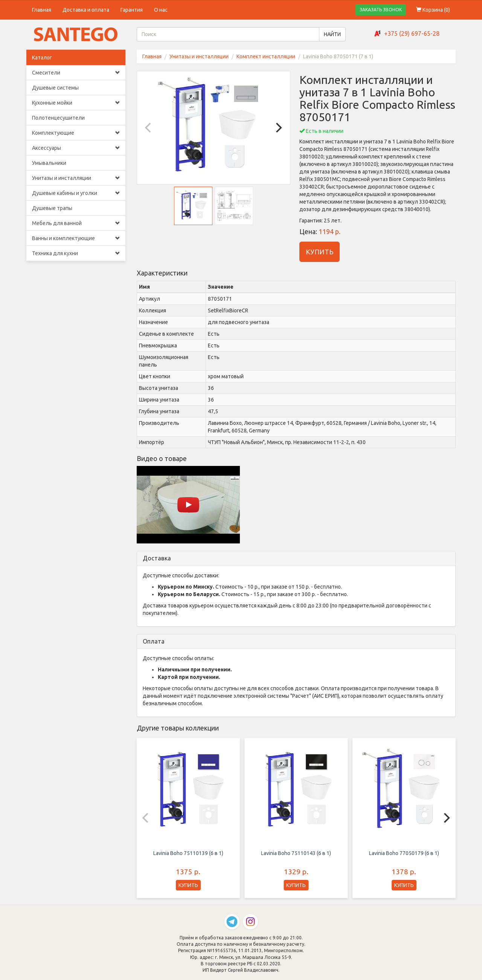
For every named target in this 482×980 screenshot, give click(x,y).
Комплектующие (76, 133)
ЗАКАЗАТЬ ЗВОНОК (381, 10)
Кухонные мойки (76, 103)
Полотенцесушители (58, 118)
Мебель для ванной (76, 223)
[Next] (278, 128)
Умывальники (49, 163)
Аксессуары (76, 148)
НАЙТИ (332, 34)
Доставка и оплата (86, 10)
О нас (161, 10)
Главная (42, 10)
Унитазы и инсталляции (76, 178)
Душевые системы (55, 88)
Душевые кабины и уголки (76, 193)
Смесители (76, 73)
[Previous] (149, 128)
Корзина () (433, 10)
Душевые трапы (52, 208)
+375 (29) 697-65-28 (412, 33)
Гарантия (132, 10)
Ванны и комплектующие (76, 238)
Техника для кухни (76, 253)
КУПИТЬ (320, 252)
